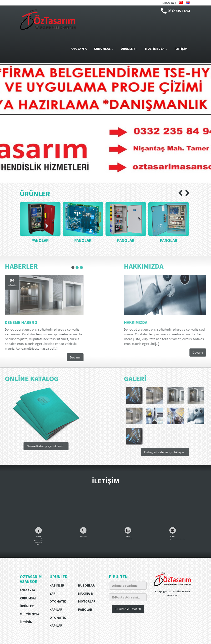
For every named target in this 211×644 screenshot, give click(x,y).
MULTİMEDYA (156, 49)
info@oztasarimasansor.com (174, 548)
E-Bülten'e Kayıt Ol (128, 609)
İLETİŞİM (181, 49)
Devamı (37, 357)
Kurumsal (28, 598)
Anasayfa (27, 590)
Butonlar (86, 585)
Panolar (85, 609)
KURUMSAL (104, 49)
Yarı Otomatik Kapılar (58, 601)
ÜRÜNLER (129, 49)
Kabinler (57, 585)
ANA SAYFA (79, 49)
